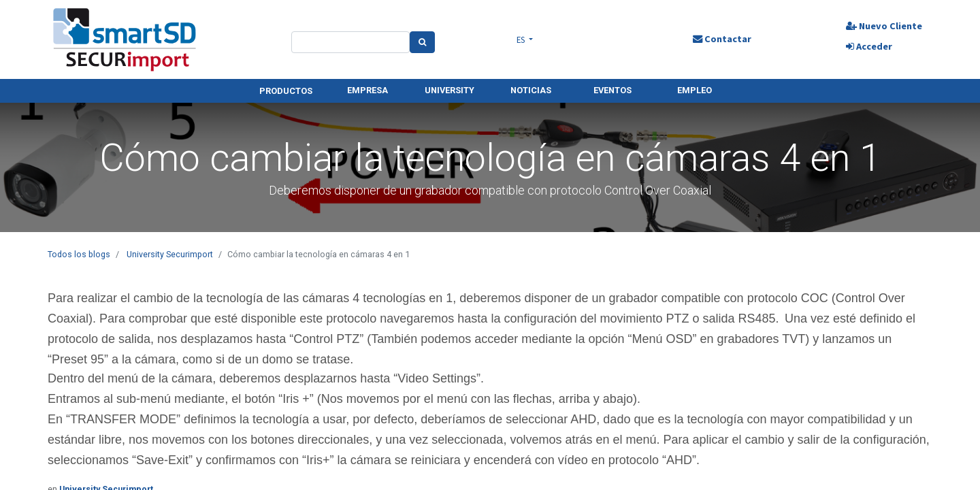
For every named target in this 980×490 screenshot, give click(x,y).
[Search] (422, 42)
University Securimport (170, 254)
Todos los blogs (79, 254)
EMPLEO (695, 90)
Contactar (721, 39)
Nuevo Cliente (883, 26)
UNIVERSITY (450, 90)
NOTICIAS (531, 90)
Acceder (868, 46)
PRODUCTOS (286, 91)
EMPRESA (367, 90)
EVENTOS (612, 90)
